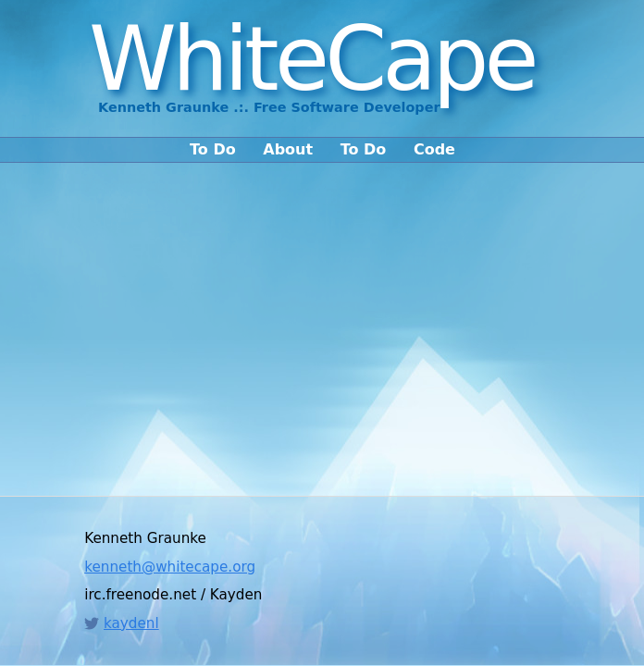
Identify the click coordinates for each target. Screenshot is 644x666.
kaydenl (131, 623)
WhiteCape (312, 59)
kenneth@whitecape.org (170, 567)
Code (434, 150)
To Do (213, 150)
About (288, 150)
